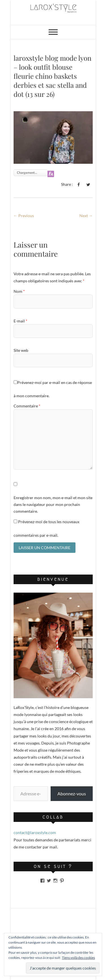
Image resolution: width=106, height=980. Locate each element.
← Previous (24, 216)
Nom (19, 291)
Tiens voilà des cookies (78, 958)
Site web (21, 350)
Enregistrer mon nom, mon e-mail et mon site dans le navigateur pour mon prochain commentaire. (53, 504)
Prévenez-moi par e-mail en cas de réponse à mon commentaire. (53, 389)
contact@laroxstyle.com (35, 832)
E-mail (20, 321)
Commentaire (27, 406)
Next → (86, 216)
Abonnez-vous (72, 794)
